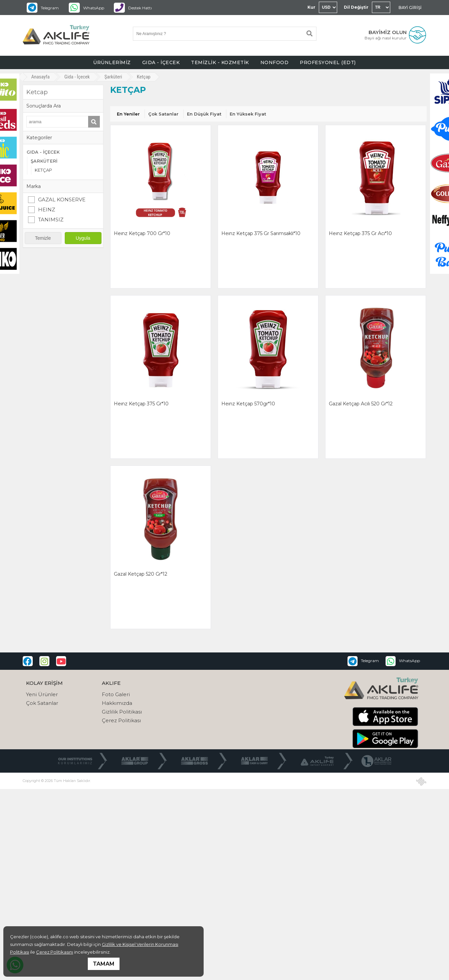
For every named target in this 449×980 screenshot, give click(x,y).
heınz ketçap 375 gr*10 (141, 404)
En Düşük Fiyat (204, 114)
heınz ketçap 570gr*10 (248, 404)
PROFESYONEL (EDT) (328, 62)
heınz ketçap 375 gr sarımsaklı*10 (261, 233)
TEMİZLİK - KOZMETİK (220, 62)
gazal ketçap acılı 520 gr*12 (361, 404)
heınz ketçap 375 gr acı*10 (360, 233)
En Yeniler (128, 114)
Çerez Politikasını (55, 952)
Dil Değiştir (356, 7)
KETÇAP (43, 170)
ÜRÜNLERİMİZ (112, 62)
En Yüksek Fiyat (248, 114)
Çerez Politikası (121, 720)
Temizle (43, 238)
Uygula (83, 238)
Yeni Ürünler (42, 694)
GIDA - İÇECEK (161, 62)
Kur (311, 7)
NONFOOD (275, 62)
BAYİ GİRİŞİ (410, 8)
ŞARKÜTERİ (44, 161)
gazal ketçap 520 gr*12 (141, 574)
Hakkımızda (117, 703)
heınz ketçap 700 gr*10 (142, 233)
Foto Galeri (116, 694)
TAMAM (104, 964)
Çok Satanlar (163, 114)
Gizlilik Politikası (122, 712)
